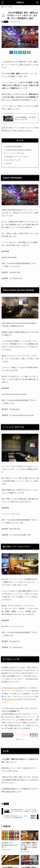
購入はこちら (20, 739)
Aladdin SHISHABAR (14, 147)
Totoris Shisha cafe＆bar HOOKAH (19, 150)
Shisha (6, 22)
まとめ (9, 163)
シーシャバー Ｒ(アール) (15, 153)
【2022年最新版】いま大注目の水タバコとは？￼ (25, 118)
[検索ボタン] (37, 3)
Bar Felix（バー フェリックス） (18, 157)
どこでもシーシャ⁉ (13, 160)
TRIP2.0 (20, 3)
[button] (11, 52)
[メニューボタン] (3, 3)
